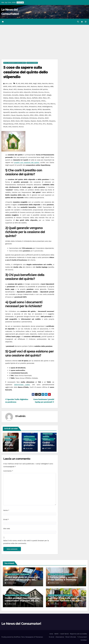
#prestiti (7, 112)
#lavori (11, 107)
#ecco (29, 98)
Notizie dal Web (25, 574)
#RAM (41, 115)
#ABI (30, 83)
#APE (5, 86)
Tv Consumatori (82, 637)
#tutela (49, 124)
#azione (34, 86)
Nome (6, 510)
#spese (33, 121)
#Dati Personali (35, 95)
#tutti (5, 127)
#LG (22, 107)
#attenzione (22, 86)
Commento (8, 471)
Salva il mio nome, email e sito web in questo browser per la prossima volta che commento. (26, 542)
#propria (48, 112)
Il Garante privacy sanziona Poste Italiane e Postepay (63, 578)
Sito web (7, 529)
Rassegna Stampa (48, 434)
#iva (45, 104)
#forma (23, 101)
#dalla (22, 95)
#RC (46, 115)
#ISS (32, 104)
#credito (15, 95)
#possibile (46, 109)
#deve (17, 98)
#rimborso (33, 118)
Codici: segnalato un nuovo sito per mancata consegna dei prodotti (22, 580)
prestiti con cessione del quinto (27, 162)
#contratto (7, 95)
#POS (40, 109)
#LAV (5, 107)
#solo (18, 121)
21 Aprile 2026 (11, 583)
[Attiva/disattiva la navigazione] (86, 22)
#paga (29, 109)
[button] (78, 22)
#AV (29, 86)
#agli (35, 83)
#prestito (14, 112)
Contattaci (84, 640)
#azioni (40, 86)
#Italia (40, 104)
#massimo (33, 107)
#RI (50, 115)
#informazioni (8, 104)
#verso (21, 127)
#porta (34, 109)
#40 (22, 83)
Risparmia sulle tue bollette (78, 634)
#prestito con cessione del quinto (31, 112)
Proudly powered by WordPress (11, 637)
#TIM (36, 124)
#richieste (25, 118)
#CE (15, 89)
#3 (19, 83)
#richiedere (8, 118)
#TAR (16, 124)
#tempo (22, 124)
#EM (40, 98)
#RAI (32, 115)
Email (6, 519)
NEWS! (56, 634)
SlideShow (8, 440)
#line (26, 107)
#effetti (35, 98)
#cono (47, 92)
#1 (16, 83)
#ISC (23, 104)
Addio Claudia (9, 444)
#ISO (28, 104)
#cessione (27, 89)
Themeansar (39, 637)
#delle (11, 98)
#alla (39, 83)
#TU (44, 124)
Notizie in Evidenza (32, 63)
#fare (45, 98)
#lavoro (17, 107)
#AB (26, 83)
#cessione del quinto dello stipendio (17, 92)
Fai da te (52, 637)
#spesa (27, 121)
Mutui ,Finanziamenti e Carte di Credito (15, 63)
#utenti (15, 127)
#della (6, 98)
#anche (45, 83)
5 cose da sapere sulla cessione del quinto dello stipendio (26, 72)
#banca (47, 86)
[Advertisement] (44, 39)
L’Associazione (60, 637)
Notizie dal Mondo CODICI (12, 574)
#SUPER (45, 121)
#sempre (7, 121)
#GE (29, 101)
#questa (19, 115)
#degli (49, 95)
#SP (22, 121)
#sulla (39, 121)
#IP (19, 104)
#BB (52, 86)
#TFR (28, 124)
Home (51, 634)
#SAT (47, 118)
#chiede (35, 92)
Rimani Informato (71, 637)
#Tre (40, 124)
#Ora (12, 109)
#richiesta (16, 118)
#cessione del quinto (40, 89)
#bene (6, 89)
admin (22, 416)
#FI (49, 98)
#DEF (44, 95)
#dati (27, 95)
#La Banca (51, 104)
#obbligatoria (47, 107)
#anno (51, 83)
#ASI (10, 86)
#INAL (44, 101)
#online (6, 109)
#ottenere (18, 109)
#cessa (20, 89)
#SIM (13, 121)
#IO (16, 104)
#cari (11, 89)
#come (41, 92)
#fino (18, 101)
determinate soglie (22, 385)
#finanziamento (9, 101)
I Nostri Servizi (64, 634)
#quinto (26, 115)
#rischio (41, 118)
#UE (10, 127)
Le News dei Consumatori (21, 624)
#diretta (23, 98)
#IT (36, 104)
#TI (32, 124)
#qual (13, 115)
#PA (24, 109)
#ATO (14, 86)
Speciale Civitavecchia (28, 439)
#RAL (36, 115)
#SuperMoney (8, 124)
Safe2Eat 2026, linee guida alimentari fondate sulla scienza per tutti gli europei (66, 601)
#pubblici (7, 115)
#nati (40, 107)
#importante (36, 101)
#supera (52, 121)
